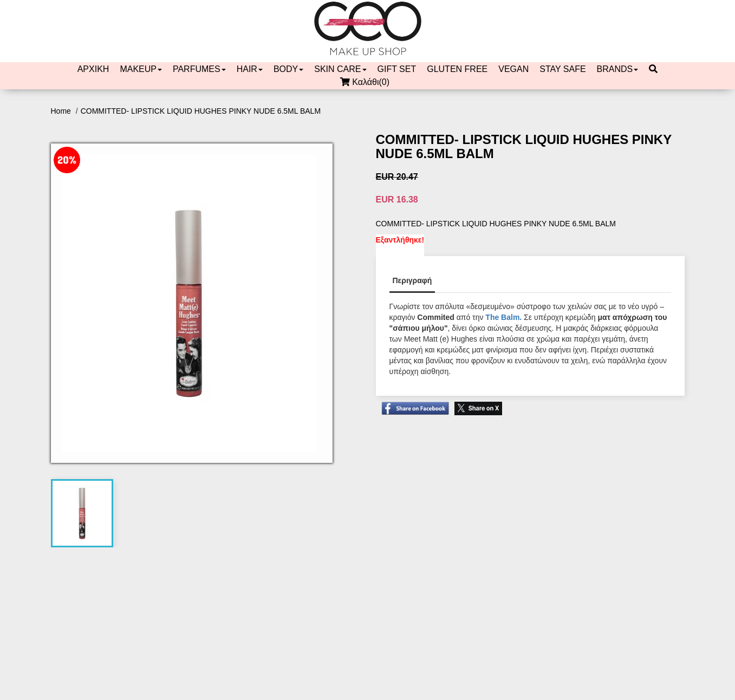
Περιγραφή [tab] (412, 280)
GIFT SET (397, 69)
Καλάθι (368, 82)
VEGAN (513, 69)
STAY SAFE (562, 69)
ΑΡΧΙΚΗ (93, 69)
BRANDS (618, 69)
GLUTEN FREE (457, 69)
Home (62, 111)
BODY (288, 69)
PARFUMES (199, 69)
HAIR (250, 69)
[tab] (82, 513)
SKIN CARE (340, 69)
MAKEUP (141, 69)
